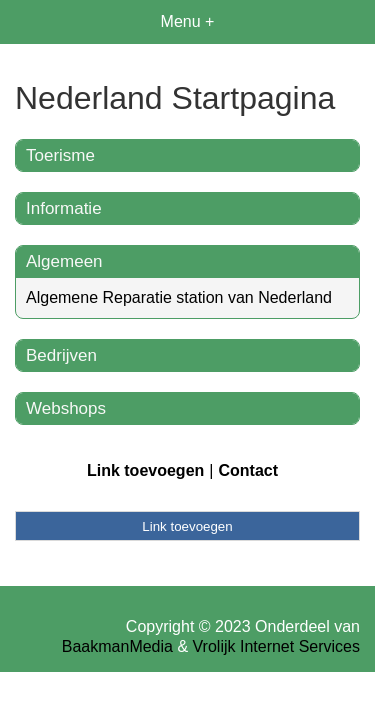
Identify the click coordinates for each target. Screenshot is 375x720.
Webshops (66, 408)
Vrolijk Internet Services (276, 646)
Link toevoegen (145, 470)
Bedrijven (61, 355)
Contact (248, 470)
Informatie (64, 208)
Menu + (188, 21)
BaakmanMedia (117, 646)
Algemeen (64, 261)
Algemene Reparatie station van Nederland (179, 297)
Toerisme (60, 155)
